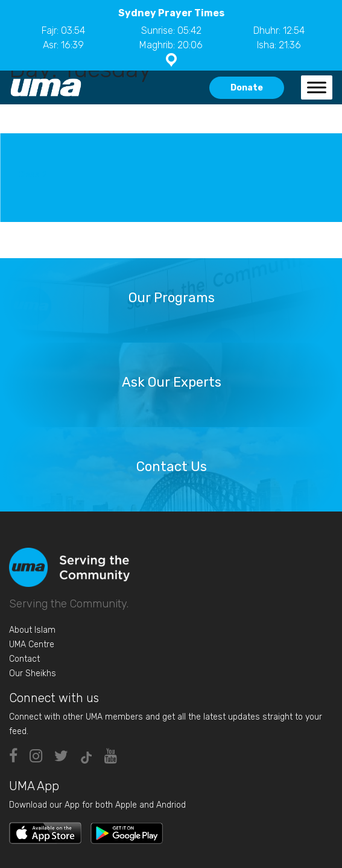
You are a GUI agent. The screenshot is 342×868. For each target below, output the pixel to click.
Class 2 (33, 175)
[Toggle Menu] (317, 87)
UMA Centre (32, 645)
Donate (247, 88)
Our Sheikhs (33, 673)
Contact (24, 659)
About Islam (32, 630)
